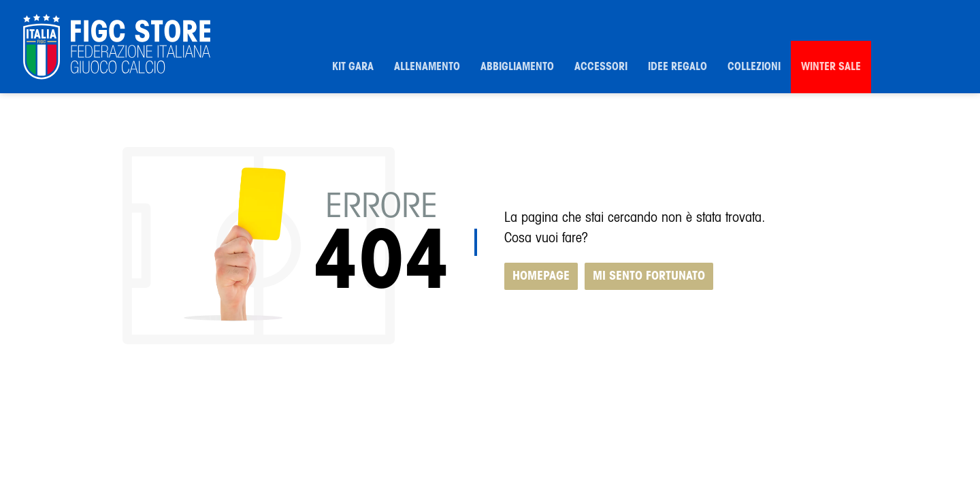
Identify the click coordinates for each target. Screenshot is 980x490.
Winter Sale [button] (831, 67)
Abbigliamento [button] (517, 67)
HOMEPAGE (541, 276)
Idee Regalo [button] (677, 67)
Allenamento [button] (427, 67)
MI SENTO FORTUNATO (649, 276)
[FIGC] (117, 47)
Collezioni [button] (754, 67)
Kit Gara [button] (353, 67)
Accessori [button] (601, 67)
